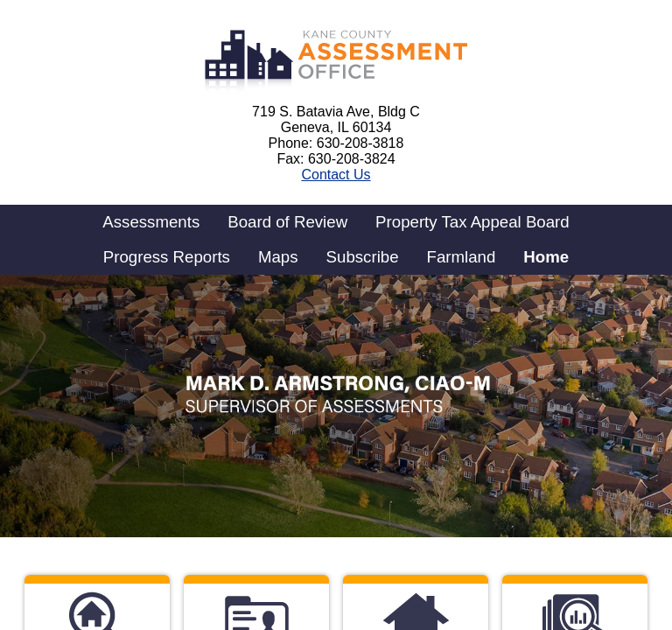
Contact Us (336, 175)
